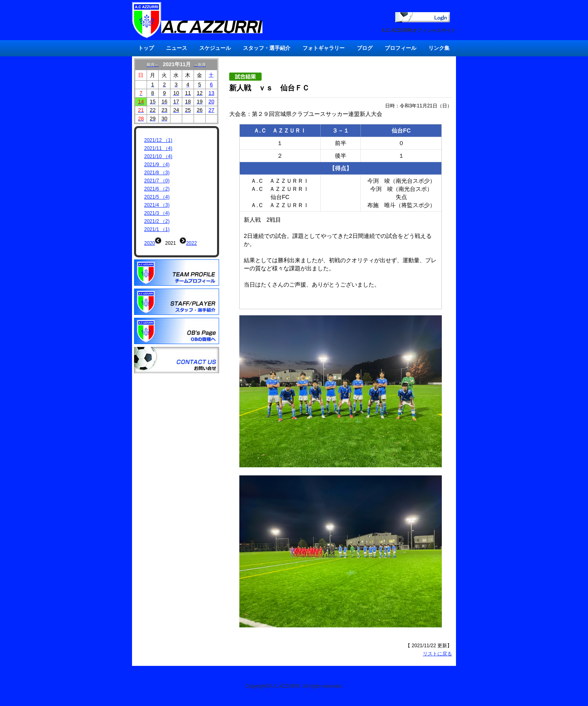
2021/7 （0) (157, 181)
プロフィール (401, 48)
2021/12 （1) (158, 140)
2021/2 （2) (157, 221)
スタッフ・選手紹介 (267, 48)
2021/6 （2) (157, 189)
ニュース (177, 48)
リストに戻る (437, 654)
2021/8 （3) (157, 173)
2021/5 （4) (157, 197)
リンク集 (439, 48)
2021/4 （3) (157, 205)
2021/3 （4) (157, 213)
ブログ (365, 48)
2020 (150, 243)
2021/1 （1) (157, 229)
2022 (191, 243)
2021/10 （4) (158, 156)
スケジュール (215, 48)
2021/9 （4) (157, 165)
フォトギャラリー (324, 48)
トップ (146, 48)
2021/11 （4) (158, 148)
